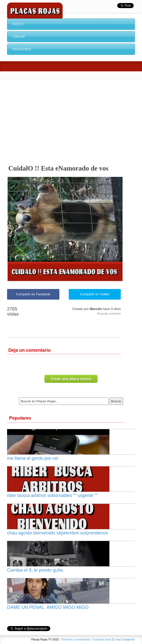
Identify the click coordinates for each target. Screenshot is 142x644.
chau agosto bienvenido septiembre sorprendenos (57, 533)
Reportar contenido (109, 314)
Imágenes (22, 49)
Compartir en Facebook (33, 294)
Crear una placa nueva (71, 379)
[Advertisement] (71, 117)
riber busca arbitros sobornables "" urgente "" (52, 495)
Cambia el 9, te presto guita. (35, 570)
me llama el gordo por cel (33, 458)
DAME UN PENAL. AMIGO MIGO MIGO (48, 607)
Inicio (18, 24)
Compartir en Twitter (95, 294)
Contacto (98, 639)
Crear (19, 37)
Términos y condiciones (76, 639)
